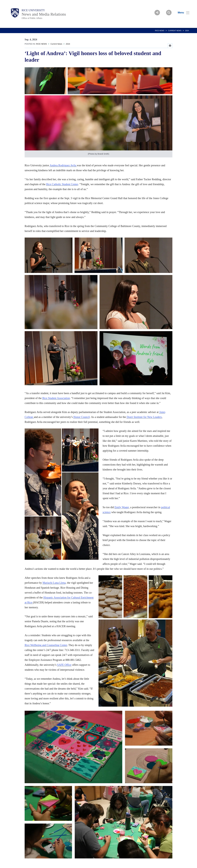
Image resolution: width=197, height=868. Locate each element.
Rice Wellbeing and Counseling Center (46, 645)
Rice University (33, 10)
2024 (187, 31)
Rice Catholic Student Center (62, 184)
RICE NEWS (160, 31)
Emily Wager (122, 507)
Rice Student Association (56, 398)
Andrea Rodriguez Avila (63, 165)
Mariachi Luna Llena (54, 583)
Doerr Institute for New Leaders (144, 417)
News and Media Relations (44, 14)
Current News (175, 31)
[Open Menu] (182, 13)
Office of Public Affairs (32, 18)
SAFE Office (64, 665)
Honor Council (82, 417)
